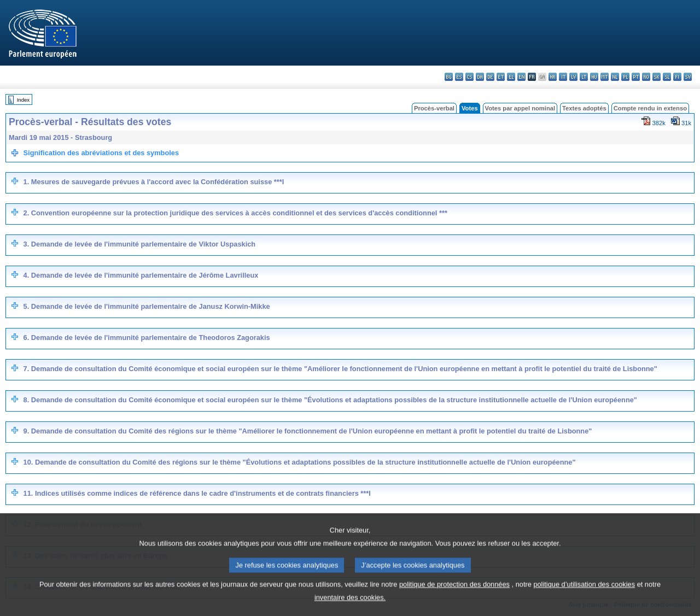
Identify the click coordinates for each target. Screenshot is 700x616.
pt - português (636, 77)
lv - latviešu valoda (573, 77)
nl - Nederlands (615, 77)
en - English (521, 77)
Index (23, 100)
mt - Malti (605, 77)
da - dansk (480, 77)
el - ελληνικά (511, 77)
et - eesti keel (501, 77)
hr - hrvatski (553, 77)
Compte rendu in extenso (650, 108)
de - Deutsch (490, 77)
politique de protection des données (454, 597)
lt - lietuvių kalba (584, 77)
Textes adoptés (584, 108)
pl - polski (625, 77)
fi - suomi (677, 77)
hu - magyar (594, 77)
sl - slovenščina (667, 77)
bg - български (449, 77)
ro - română (646, 77)
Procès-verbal (434, 108)
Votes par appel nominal (520, 108)
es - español (459, 77)
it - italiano (563, 77)
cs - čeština (469, 77)
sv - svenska (688, 77)
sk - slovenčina (657, 77)
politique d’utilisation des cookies (584, 597)
